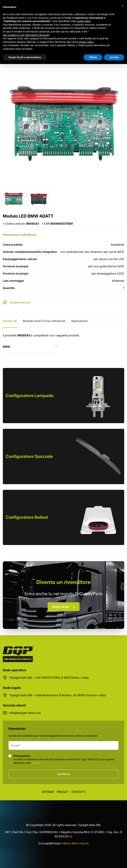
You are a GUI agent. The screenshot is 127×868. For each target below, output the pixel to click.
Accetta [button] (114, 57)
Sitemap (48, 792)
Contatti (78, 792)
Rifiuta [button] (93, 57)
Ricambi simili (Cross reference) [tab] (44, 321)
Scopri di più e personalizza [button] (25, 57)
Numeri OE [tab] (10, 321)
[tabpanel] (64, 343)
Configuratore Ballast (27, 517)
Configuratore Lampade (30, 396)
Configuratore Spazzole (29, 456)
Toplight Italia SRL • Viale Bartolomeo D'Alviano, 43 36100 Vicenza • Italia (58, 695)
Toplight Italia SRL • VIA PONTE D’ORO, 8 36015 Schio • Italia (49, 678)
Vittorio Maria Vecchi (75, 843)
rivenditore (64, 582)
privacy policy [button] (86, 42)
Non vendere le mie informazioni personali (26, 35)
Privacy (36, 763)
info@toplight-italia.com (25, 713)
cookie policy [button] (84, 21)
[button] (122, 6)
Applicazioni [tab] (79, 321)
